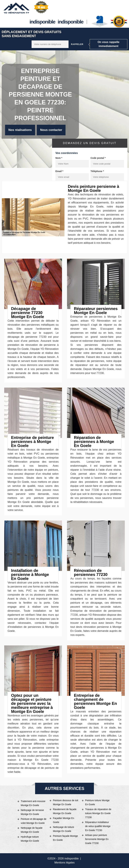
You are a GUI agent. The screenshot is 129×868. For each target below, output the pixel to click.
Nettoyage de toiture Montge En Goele (63, 829)
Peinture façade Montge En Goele (65, 838)
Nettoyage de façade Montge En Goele (32, 830)
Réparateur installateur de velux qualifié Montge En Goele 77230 (98, 826)
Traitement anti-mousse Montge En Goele (33, 803)
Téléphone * (97, 171)
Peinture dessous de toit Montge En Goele (66, 802)
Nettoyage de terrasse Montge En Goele (32, 812)
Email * (59, 171)
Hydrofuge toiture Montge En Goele (30, 839)
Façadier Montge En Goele (63, 820)
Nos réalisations (20, 130)
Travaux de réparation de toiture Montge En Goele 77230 (98, 813)
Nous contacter (51, 130)
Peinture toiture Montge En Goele (97, 802)
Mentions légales (64, 863)
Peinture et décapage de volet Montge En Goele (34, 821)
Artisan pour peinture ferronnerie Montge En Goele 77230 (97, 839)
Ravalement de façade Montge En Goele (65, 811)
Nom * (59, 158)
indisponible (42, 22)
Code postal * (98, 158)
